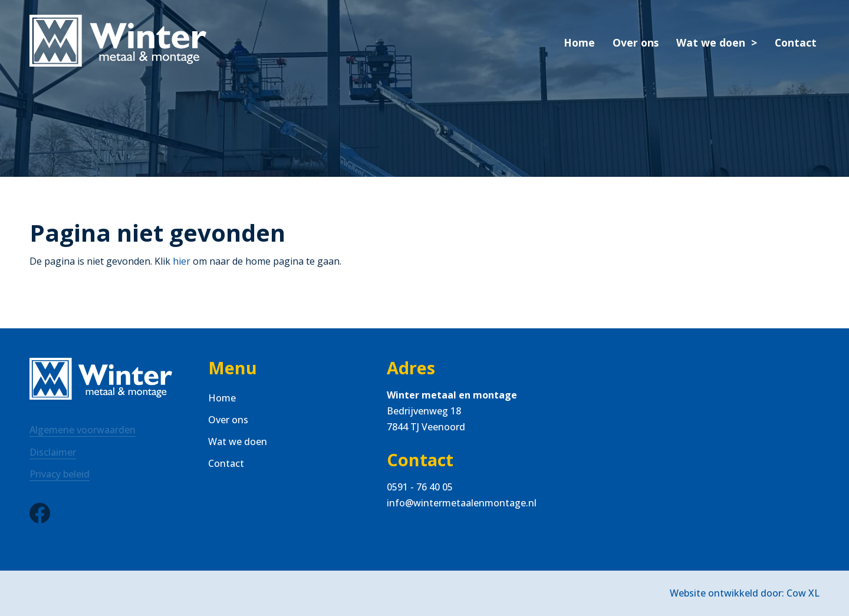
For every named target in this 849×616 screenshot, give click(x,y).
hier (182, 261)
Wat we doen (711, 42)
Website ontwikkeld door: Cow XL (745, 593)
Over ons (636, 42)
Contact (796, 42)
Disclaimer (53, 452)
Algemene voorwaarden (83, 430)
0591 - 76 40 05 (420, 487)
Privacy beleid (60, 474)
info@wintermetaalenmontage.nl (462, 503)
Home (579, 42)
